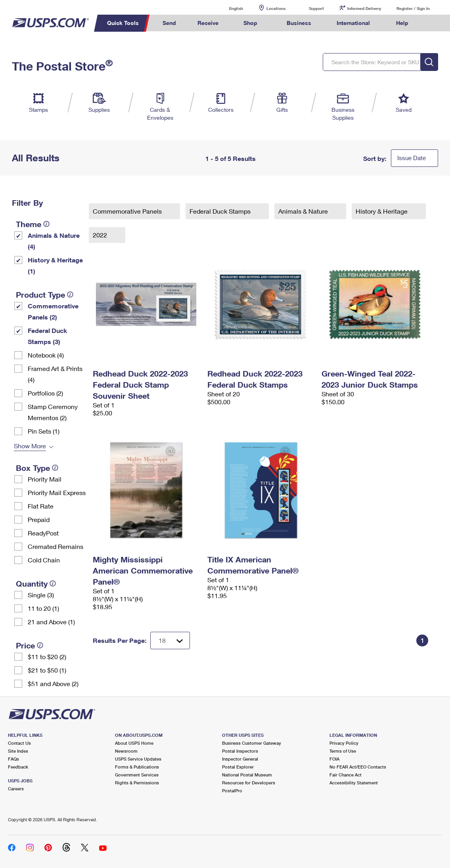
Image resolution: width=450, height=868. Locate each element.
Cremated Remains (56, 546)
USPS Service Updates (138, 759)
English (228, 8)
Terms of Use (343, 751)
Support (316, 8)
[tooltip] (46, 224)
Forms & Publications (137, 767)
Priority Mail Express (57, 492)
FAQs (13, 759)
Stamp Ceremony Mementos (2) (53, 412)
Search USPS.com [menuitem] (434, 23)
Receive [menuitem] (208, 23)
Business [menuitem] (299, 23)
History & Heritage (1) (55, 265)
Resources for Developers (249, 783)
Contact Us (19, 743)
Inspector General (240, 759)
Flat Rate (41, 506)
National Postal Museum (247, 775)
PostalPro (232, 791)
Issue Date (412, 158)
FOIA (334, 759)
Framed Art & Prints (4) (55, 374)
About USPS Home (134, 743)
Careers (16, 789)
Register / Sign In (413, 8)
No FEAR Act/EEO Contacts (358, 767)
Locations (276, 8)
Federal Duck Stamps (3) (47, 336)
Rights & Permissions (137, 783)
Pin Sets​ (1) (44, 431)
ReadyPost (43, 533)
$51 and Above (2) (53, 684)
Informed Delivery (364, 8)
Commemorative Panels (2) (53, 311)
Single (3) (41, 595)
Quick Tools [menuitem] (123, 23)
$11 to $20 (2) (47, 657)
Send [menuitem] (169, 23)
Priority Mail (45, 479)
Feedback (18, 767)
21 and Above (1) (51, 622)
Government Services (137, 775)
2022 (101, 235)
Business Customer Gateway (252, 743)
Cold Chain (44, 560)
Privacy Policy (344, 743)
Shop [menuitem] (250, 23)
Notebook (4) (46, 355)
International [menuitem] (353, 23)
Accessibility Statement (354, 783)
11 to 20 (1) (43, 608)
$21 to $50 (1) (47, 670)
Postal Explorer (238, 767)
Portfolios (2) (45, 393)
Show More (30, 446)
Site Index (18, 751)
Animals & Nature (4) (54, 241)
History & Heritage (382, 211)
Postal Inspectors (240, 751)
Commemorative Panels (128, 211)
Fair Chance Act (346, 775)
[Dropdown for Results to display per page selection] (170, 640)
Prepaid (39, 519)
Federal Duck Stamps (221, 211)
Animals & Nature (304, 211)
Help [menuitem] (402, 23)
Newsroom (126, 751)
